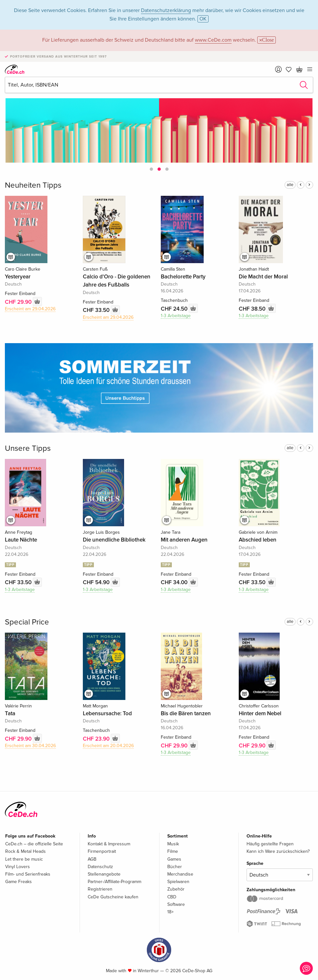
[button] (151, 169)
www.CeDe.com (213, 40)
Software (176, 904)
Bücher (175, 867)
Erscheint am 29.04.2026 (30, 309)
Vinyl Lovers (18, 867)
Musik (173, 844)
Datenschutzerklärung (166, 10)
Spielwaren (178, 882)
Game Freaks (19, 882)
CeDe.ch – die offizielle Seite (34, 844)
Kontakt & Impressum (109, 844)
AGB (92, 859)
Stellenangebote (104, 874)
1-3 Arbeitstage (176, 316)
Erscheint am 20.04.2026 (108, 746)
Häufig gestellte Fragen (270, 844)
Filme (173, 851)
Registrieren (100, 889)
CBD (172, 897)
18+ (171, 912)
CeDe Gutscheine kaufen (113, 897)
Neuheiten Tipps (33, 185)
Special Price (27, 622)
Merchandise (180, 874)
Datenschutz (100, 867)
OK (203, 19)
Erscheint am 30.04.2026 (30, 746)
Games (174, 859)
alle (290, 185)
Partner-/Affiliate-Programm (114, 882)
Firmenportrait (102, 851)
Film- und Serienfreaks (28, 874)
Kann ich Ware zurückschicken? (278, 851)
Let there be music (24, 859)
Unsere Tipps (28, 448)
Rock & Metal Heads (25, 851)
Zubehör (176, 889)
